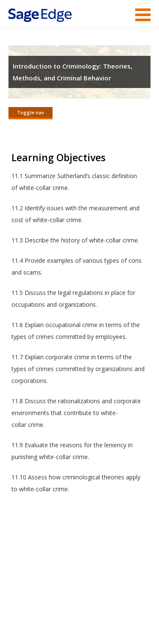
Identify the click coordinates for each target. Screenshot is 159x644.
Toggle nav (31, 112)
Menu (143, 15)
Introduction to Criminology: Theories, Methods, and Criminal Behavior (73, 72)
